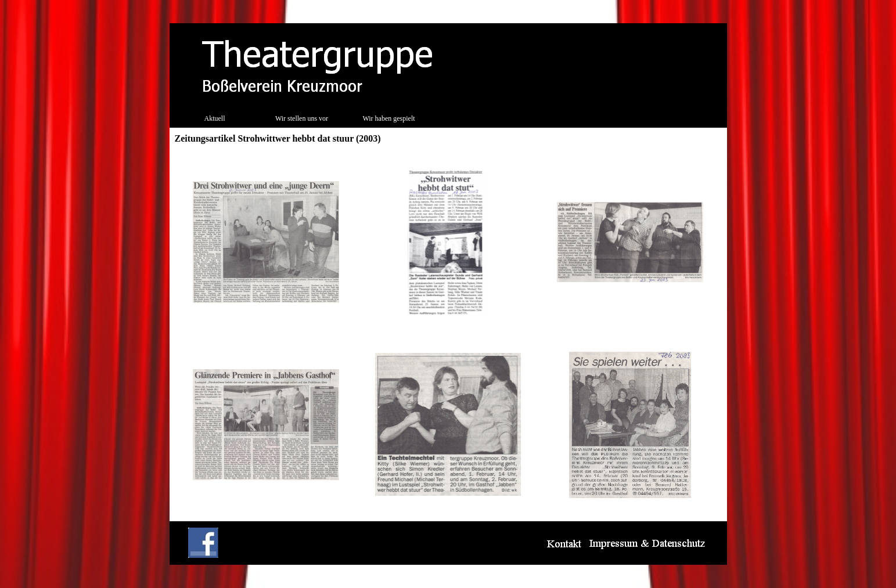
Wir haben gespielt (388, 118)
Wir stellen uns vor (302, 118)
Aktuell (215, 118)
